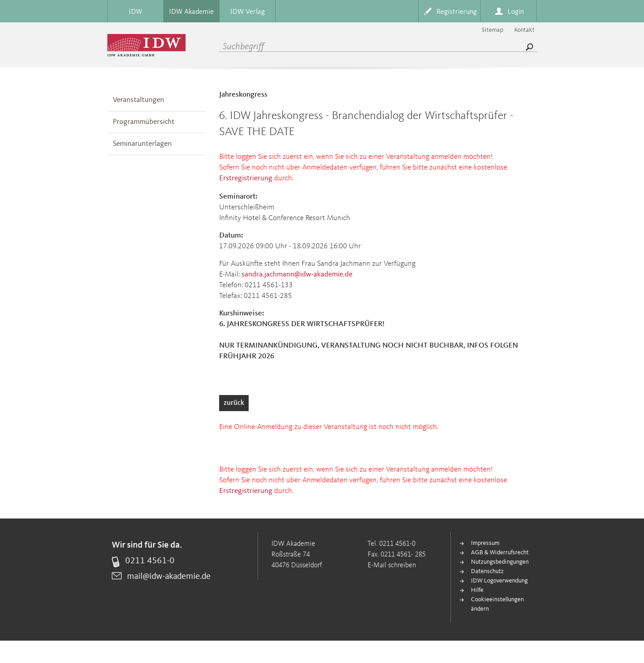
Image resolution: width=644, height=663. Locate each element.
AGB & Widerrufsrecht (500, 552)
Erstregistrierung (246, 178)
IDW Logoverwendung (499, 581)
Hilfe (477, 590)
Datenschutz (487, 571)
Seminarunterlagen (142, 144)
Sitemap (492, 30)
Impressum (485, 543)
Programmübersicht (144, 122)
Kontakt (524, 30)
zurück (234, 403)
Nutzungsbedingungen (500, 562)
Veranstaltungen (138, 100)
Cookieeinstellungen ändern (497, 604)
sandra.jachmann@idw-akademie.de (297, 274)
